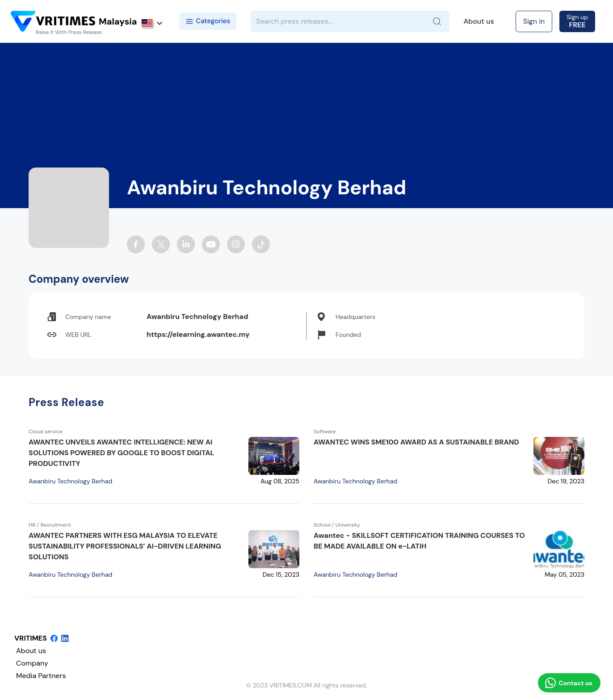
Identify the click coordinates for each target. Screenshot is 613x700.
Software (325, 432)
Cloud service (46, 432)
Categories (208, 21)
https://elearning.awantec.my (198, 334)
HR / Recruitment (50, 525)
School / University (337, 525)
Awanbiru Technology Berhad (70, 481)
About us (479, 21)
